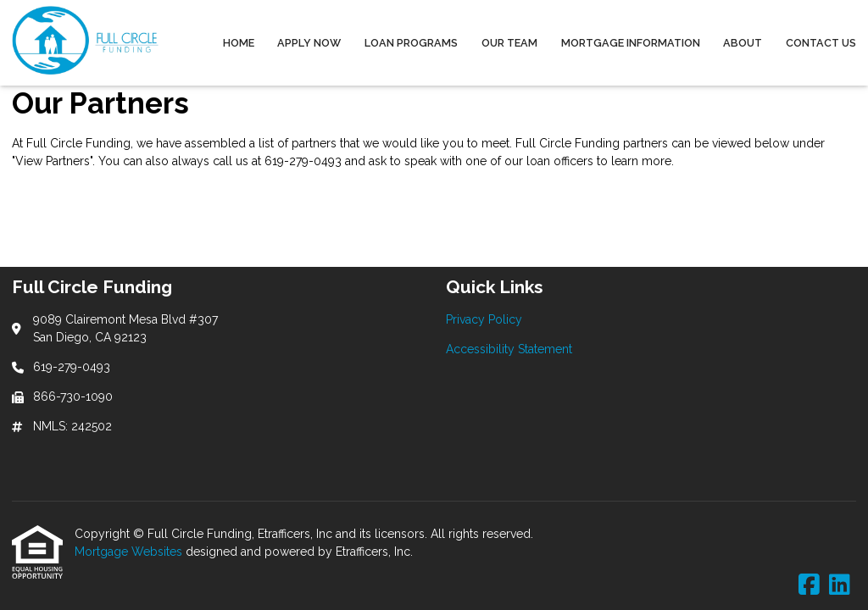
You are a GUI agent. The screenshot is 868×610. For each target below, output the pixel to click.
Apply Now (309, 43)
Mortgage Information (631, 43)
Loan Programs (411, 43)
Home (239, 43)
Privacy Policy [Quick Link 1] (484, 319)
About (743, 43)
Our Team (509, 43)
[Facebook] (809, 585)
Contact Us (821, 43)
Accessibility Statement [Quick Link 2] (509, 349)
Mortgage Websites (130, 552)
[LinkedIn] (840, 585)
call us (231, 161)
